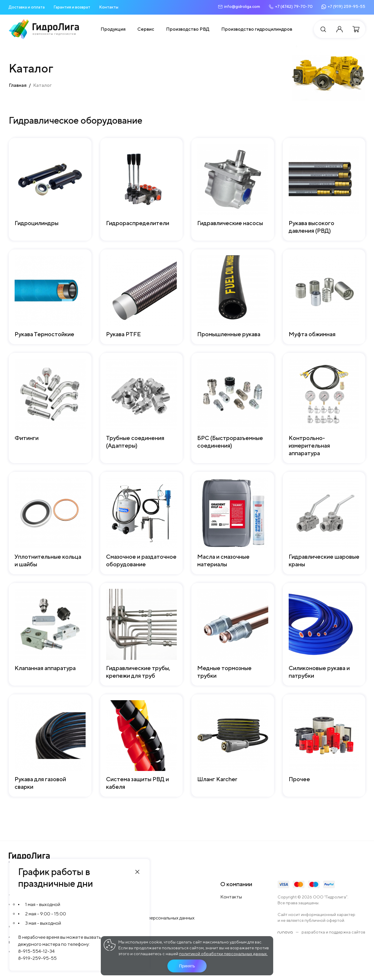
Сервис (146, 29)
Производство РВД (188, 29)
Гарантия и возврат (72, 7)
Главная (18, 85)
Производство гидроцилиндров (257, 29)
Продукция (113, 29)
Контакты (109, 7)
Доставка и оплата (27, 7)
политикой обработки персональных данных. (223, 954)
